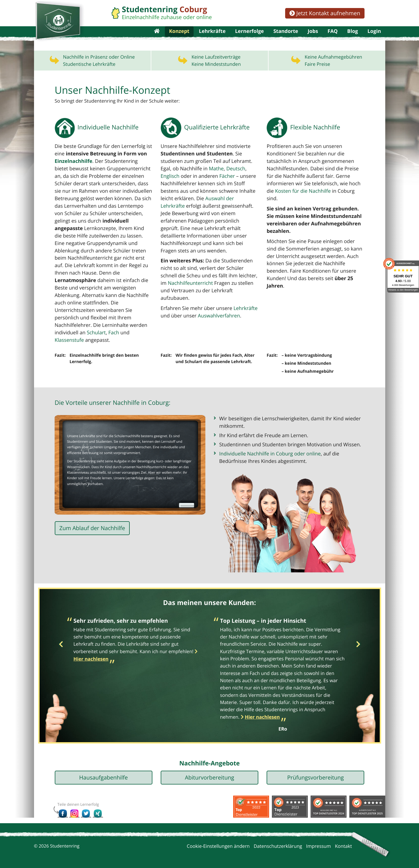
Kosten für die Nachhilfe (293, 206)
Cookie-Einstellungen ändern (218, 842)
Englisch (170, 192)
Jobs (313, 39)
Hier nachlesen (262, 713)
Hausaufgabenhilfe (103, 774)
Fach (60, 338)
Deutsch (232, 185)
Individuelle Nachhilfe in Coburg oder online (267, 449)
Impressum (319, 842)
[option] (136, 637)
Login (374, 39)
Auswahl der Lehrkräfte (229, 214)
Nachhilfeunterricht (182, 289)
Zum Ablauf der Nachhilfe (92, 526)
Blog (352, 39)
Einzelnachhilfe (73, 177)
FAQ (333, 39)
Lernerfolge (249, 39)
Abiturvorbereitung (209, 774)
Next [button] (358, 641)
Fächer (223, 192)
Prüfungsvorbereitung (315, 774)
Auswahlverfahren (216, 314)
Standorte (286, 39)
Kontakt (343, 842)
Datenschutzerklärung (278, 842)
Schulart (138, 330)
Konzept (179, 39)
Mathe (213, 185)
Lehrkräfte (212, 39)
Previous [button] (61, 641)
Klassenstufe (90, 338)
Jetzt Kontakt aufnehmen (325, 13)
